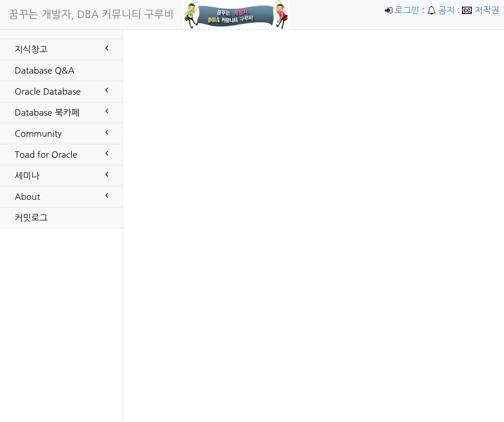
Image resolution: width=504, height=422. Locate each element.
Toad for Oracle (61, 154)
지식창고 (61, 49)
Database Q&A (44, 70)
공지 (446, 10)
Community (61, 133)
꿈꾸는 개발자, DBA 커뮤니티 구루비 (91, 15)
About (61, 196)
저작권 (487, 10)
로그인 (407, 10)
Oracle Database (61, 91)
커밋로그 (31, 218)
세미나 (61, 175)
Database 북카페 (61, 112)
